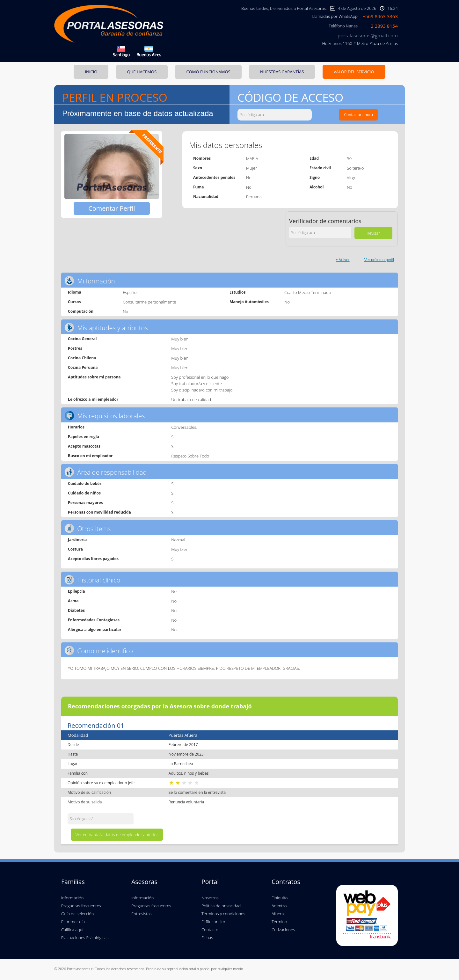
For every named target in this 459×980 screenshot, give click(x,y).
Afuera (278, 914)
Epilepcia (76, 591)
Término (279, 922)
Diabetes (76, 610)
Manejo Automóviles (249, 302)
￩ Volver (343, 260)
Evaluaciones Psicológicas (85, 938)
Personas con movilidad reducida (99, 512)
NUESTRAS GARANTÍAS (282, 72)
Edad (314, 158)
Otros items (87, 528)
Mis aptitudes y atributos (106, 328)
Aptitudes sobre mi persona (94, 377)
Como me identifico (99, 651)
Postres (75, 348)
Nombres (202, 158)
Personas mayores (85, 503)
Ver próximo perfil (379, 260)
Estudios (237, 292)
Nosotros (210, 898)
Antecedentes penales (214, 177)
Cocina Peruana (83, 367)
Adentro (279, 906)
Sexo (198, 168)
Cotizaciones (283, 930)
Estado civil (320, 168)
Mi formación (90, 281)
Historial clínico (92, 580)
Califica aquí (72, 930)
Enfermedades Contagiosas (94, 620)
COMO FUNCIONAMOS (208, 72)
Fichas (207, 938)
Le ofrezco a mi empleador (93, 399)
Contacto (210, 930)
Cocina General (82, 339)
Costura (75, 549)
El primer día (73, 922)
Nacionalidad (206, 197)
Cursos (74, 302)
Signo (315, 177)
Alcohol (317, 187)
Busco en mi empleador (90, 456)
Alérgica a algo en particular (95, 629)
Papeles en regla (84, 437)
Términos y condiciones (223, 914)
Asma (73, 601)
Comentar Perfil (112, 208)
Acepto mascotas (84, 446)
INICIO (91, 72)
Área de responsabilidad (106, 472)
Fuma (199, 187)
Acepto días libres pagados (93, 559)
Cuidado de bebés (85, 483)
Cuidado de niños (84, 493)
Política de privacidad (221, 906)
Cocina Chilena (82, 358)
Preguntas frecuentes (81, 906)
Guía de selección (77, 914)
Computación (81, 311)
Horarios (76, 427)
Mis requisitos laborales (105, 416)
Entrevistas (142, 914)
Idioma (75, 292)
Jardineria (77, 540)
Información (72, 898)
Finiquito (280, 898)
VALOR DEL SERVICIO (354, 72)
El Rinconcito (213, 922)
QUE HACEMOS (142, 72)
